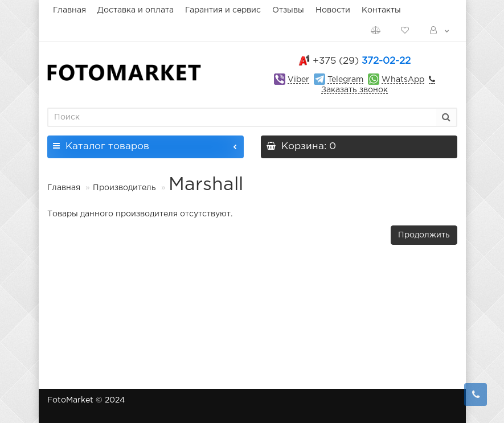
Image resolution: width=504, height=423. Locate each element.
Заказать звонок (355, 90)
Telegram (345, 80)
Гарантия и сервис (223, 10)
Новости (333, 10)
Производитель (124, 188)
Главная (69, 10)
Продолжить (424, 235)
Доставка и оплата (136, 10)
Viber (298, 80)
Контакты (381, 10)
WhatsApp (403, 80)
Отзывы (288, 10)
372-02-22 (362, 61)
